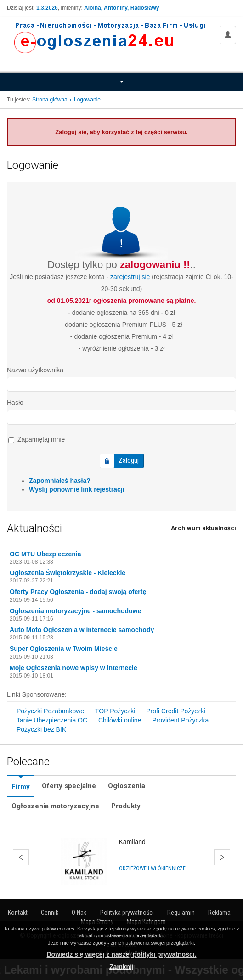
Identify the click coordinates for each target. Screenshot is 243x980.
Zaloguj (129, 460)
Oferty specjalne (69, 786)
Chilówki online (120, 720)
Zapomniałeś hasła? (60, 481)
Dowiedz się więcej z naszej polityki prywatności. (122, 954)
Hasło (15, 403)
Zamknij (121, 967)
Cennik (50, 913)
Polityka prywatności (127, 913)
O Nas (79, 913)
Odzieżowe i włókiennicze (152, 868)
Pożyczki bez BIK (41, 729)
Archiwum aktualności (203, 528)
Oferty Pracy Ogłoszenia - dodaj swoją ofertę (78, 592)
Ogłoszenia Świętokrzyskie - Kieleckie (68, 573)
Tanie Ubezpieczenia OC (52, 720)
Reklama (219, 913)
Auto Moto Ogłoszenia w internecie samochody (82, 630)
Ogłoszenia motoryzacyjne (55, 806)
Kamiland (132, 842)
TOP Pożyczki (115, 711)
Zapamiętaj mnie (37, 440)
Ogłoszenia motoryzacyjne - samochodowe (75, 611)
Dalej (222, 857)
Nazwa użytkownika (35, 370)
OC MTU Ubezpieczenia (45, 554)
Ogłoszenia (127, 786)
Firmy (21, 787)
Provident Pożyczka (180, 720)
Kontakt (18, 913)
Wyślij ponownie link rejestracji (76, 489)
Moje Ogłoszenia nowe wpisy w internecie (73, 668)
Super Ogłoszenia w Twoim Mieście (64, 649)
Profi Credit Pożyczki (176, 711)
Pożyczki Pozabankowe (50, 711)
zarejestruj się (130, 277)
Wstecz (21, 857)
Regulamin (181, 913)
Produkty (126, 806)
